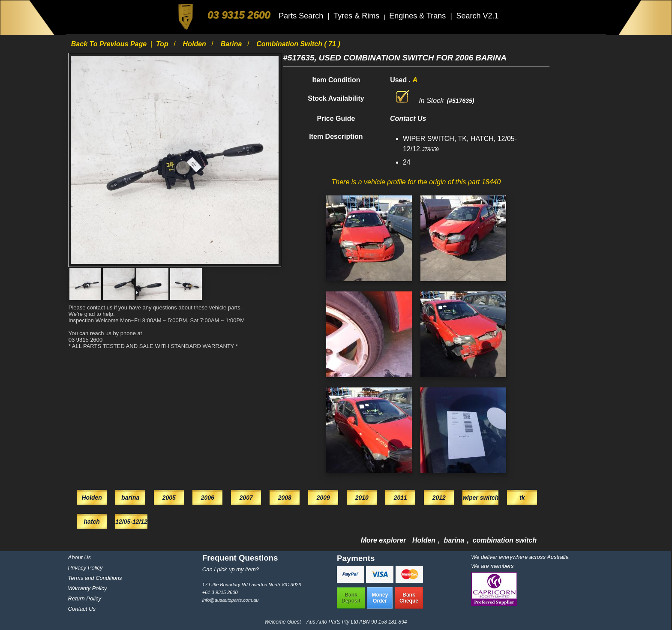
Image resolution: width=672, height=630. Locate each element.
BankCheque (409, 598)
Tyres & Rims (357, 16)
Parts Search (302, 16)
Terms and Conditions (95, 578)
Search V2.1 (477, 16)
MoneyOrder (380, 598)
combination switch (505, 540)
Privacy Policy (85, 568)
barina (232, 44)
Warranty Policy (88, 588)
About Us (79, 557)
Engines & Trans (418, 16)
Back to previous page (110, 44)
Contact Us (82, 609)
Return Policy (85, 598)
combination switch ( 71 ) (298, 44)
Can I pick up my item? (231, 569)
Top (163, 44)
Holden (196, 44)
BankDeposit (351, 598)
